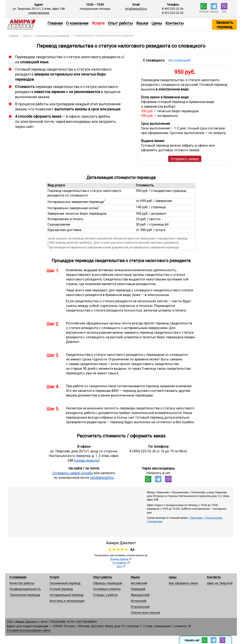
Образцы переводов (108, 583)
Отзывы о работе (105, 595)
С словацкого (154, 60)
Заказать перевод (225, 25)
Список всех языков (145, 613)
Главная (55, 23)
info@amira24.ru (136, 9)
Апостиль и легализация (67, 601)
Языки (142, 23)
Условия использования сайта (29, 630)
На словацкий (179, 60)
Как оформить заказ (183, 583)
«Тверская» (196, 518)
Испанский (139, 601)
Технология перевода (25, 595)
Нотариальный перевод (66, 595)
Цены (157, 23)
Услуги (54, 577)
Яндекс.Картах (119, 559)
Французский (140, 595)
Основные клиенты (107, 589)
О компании (77, 23)
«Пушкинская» (213, 518)
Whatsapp (204, 11)
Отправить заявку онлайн (73, 473)
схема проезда (39, 13)
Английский (139, 583)
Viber (224, 11)
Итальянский (140, 607)
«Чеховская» (155, 521)
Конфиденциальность (25, 589)
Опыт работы (120, 23)
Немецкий (138, 589)
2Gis (119, 566)
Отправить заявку (185, 159)
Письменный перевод (65, 583)
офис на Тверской (220, 583)
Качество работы (22, 583)
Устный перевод (61, 589)
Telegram (214, 11)
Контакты (175, 23)
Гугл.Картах (119, 563)
